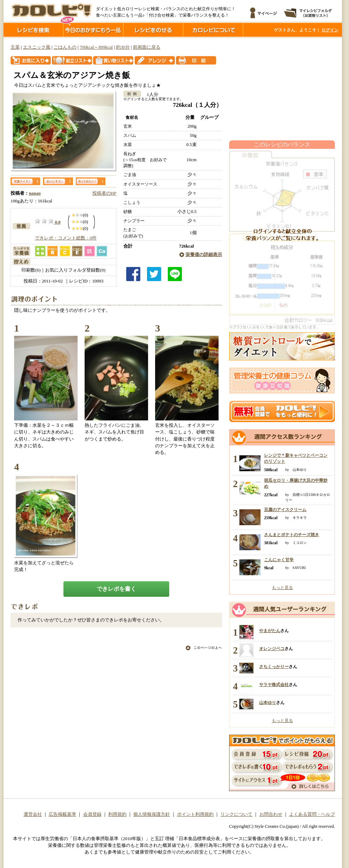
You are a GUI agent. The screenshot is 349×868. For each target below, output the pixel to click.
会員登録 (92, 814)
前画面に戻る (147, 47)
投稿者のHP (104, 193)
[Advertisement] (282, 89)
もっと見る (282, 588)
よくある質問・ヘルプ (312, 814)
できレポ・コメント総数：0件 (66, 238)
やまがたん (270, 631)
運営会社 (33, 814)
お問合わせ (271, 814)
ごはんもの (65, 47)
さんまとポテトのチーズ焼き (292, 535)
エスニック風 (37, 47)
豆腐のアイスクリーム (285, 510)
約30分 (123, 47)
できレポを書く (116, 589)
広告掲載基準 (62, 814)
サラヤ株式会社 (274, 685)
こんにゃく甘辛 (279, 560)
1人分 (150, 95)
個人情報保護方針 (152, 814)
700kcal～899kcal (96, 47)
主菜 (15, 47)
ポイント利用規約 (195, 814)
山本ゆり (268, 703)
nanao (35, 193)
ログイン (330, 30)
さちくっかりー (274, 667)
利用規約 (117, 814)
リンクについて (236, 814)
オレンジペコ (272, 649)
